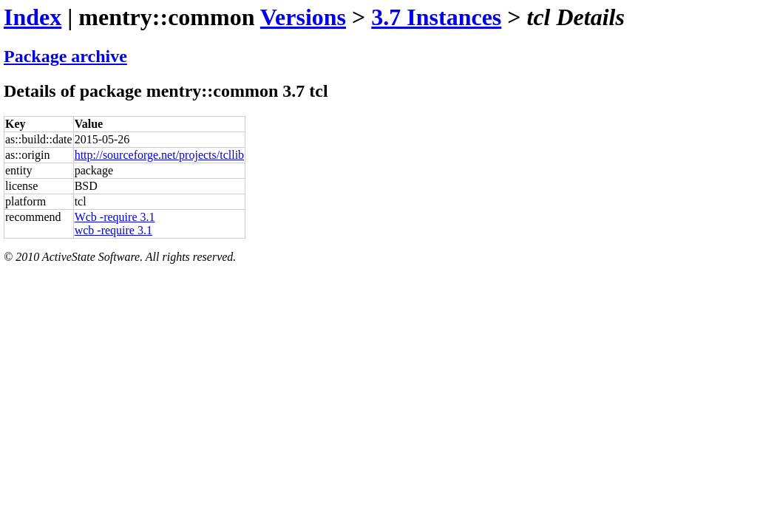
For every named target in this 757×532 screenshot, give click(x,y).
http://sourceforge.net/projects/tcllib (159, 155)
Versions (303, 17)
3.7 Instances (436, 17)
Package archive (65, 56)
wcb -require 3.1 (113, 230)
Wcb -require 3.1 (115, 217)
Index (33, 17)
